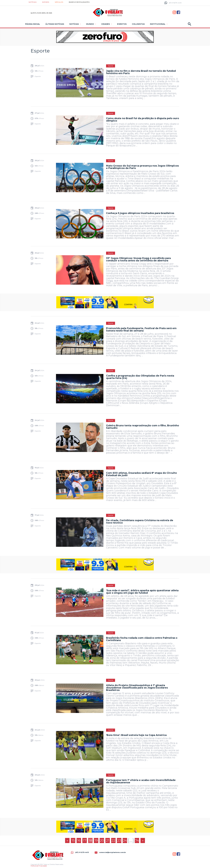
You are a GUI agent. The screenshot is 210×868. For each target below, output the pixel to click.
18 (90, 840)
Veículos (59, 2)
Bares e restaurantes (79, 2)
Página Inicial (33, 24)
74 (137, 840)
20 (102, 840)
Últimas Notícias (55, 24)
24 (125, 840)
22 (113, 840)
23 (119, 840)
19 (96, 840)
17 (85, 840)
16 (79, 840)
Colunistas (138, 24)
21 (108, 840)
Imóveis (46, 2)
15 (73, 840)
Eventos (122, 24)
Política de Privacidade (39, 866)
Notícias (33, 2)
